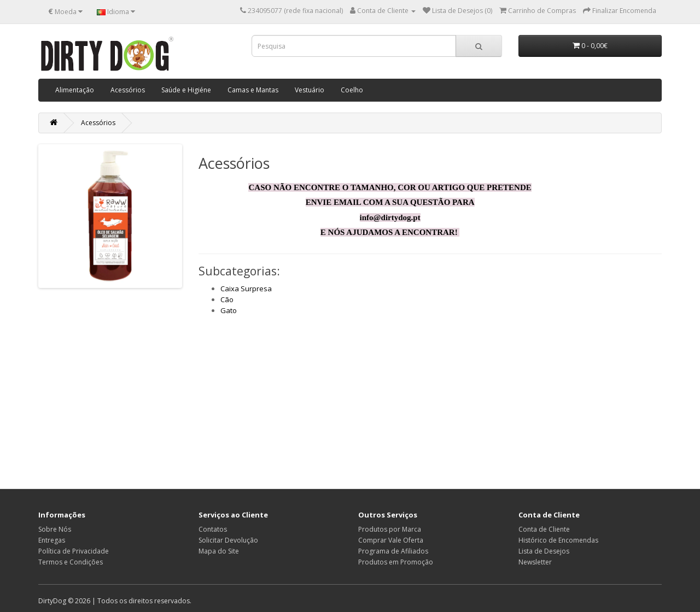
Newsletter (535, 562)
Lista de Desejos (544, 551)
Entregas (52, 540)
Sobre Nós (55, 529)
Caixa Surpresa (246, 289)
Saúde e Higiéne (186, 90)
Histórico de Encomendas (558, 540)
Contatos (213, 529)
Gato (229, 310)
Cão (227, 299)
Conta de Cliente (544, 529)
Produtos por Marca (390, 529)
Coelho (352, 90)
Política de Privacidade (74, 551)
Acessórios (128, 90)
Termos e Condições (71, 562)
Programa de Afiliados (393, 551)
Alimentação (75, 90)
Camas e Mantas (253, 90)
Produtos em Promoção (396, 562)
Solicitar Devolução (228, 540)
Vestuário (310, 90)
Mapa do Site (219, 551)
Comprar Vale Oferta (391, 540)
